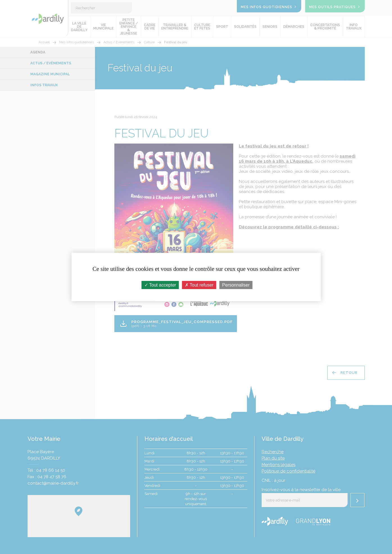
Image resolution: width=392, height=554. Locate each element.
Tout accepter (160, 285)
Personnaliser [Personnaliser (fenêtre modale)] (236, 285)
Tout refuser (199, 285)
